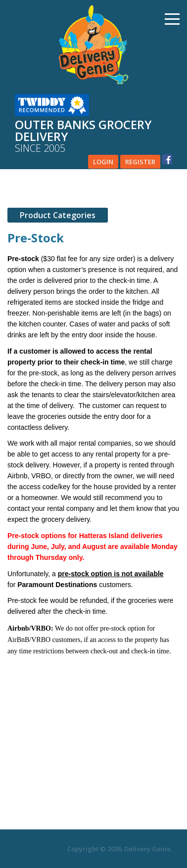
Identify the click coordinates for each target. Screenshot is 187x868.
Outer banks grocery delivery (93, 137)
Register (140, 162)
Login (103, 162)
